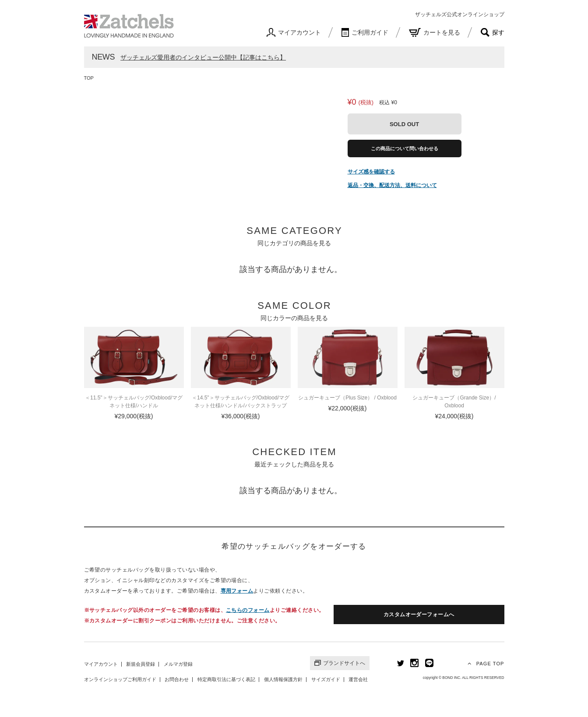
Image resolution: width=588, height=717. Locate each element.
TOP (89, 78)
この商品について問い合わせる (405, 148)
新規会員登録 (141, 664)
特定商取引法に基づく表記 (226, 679)
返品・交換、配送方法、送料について (392, 185)
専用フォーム (237, 591)
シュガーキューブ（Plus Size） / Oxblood (347, 398)
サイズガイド (326, 679)
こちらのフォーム (248, 610)
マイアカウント (101, 664)
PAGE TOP (485, 663)
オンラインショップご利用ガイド (120, 679)
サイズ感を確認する (371, 172)
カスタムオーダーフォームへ (419, 615)
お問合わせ (177, 679)
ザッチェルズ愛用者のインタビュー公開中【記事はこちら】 (203, 57)
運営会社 (358, 679)
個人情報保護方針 (283, 679)
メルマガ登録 (178, 664)
